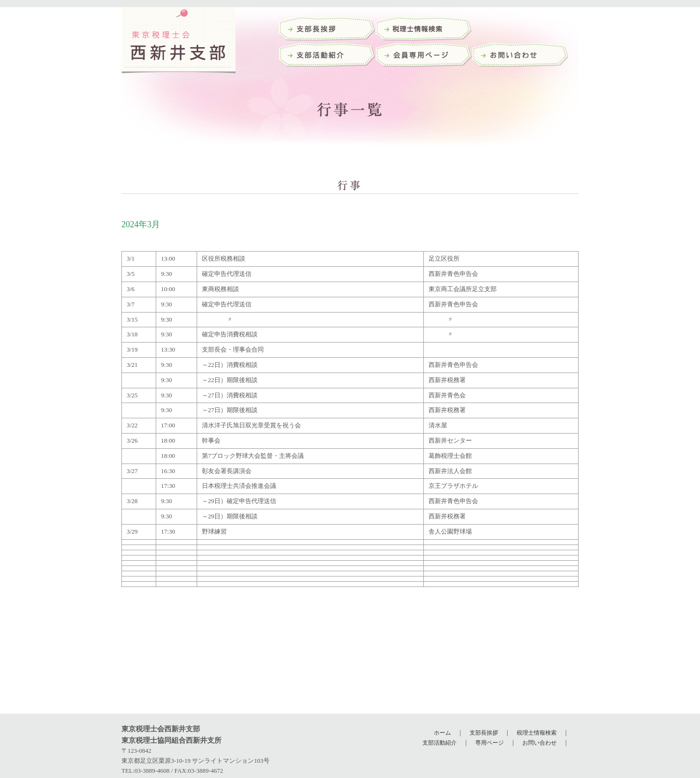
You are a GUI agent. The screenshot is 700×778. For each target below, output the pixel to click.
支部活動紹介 (327, 56)
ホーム (442, 733)
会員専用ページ (424, 56)
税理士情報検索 (537, 733)
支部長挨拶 (327, 30)
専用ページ (490, 743)
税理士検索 (424, 30)
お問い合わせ (521, 56)
